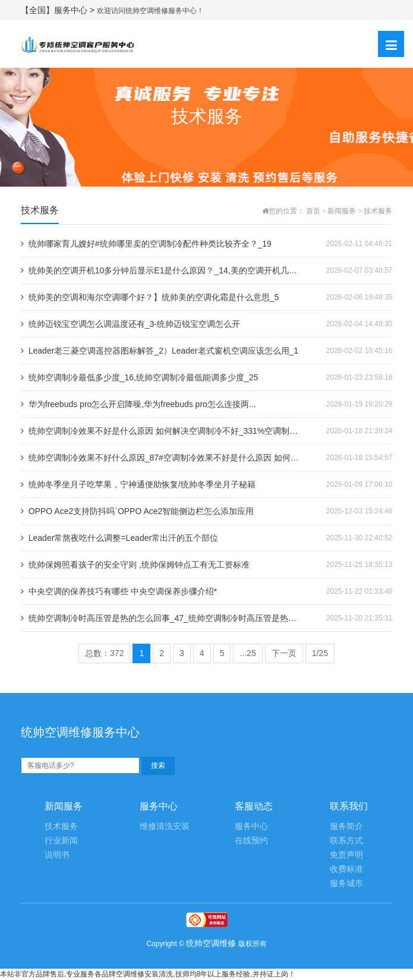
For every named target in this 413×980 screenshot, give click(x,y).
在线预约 (251, 841)
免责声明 (346, 855)
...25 (248, 653)
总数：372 (104, 653)
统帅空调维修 (211, 943)
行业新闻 (61, 841)
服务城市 (346, 883)
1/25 (320, 653)
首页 (313, 211)
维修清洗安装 (165, 826)
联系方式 (346, 841)
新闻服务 (342, 211)
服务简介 (346, 826)
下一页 (284, 653)
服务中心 (251, 826)
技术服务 (378, 211)
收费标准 (346, 869)
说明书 (57, 855)
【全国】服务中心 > (59, 10)
